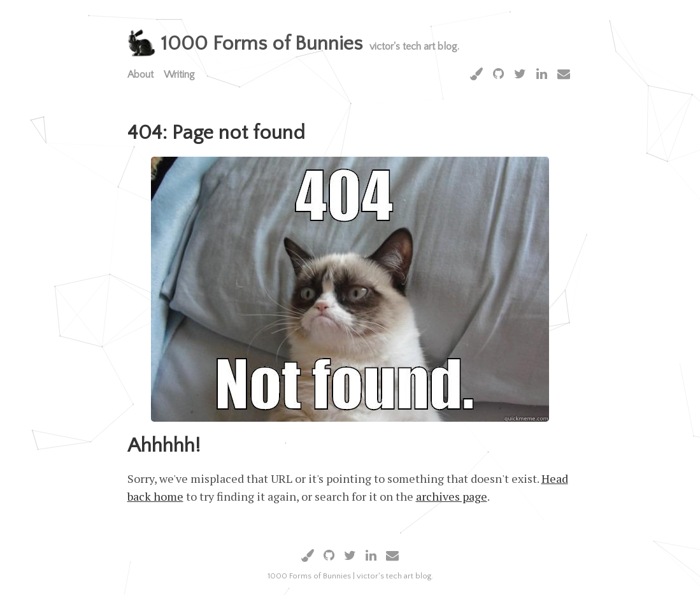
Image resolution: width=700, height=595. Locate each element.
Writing (179, 75)
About (140, 75)
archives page (452, 496)
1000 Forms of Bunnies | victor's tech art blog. (350, 576)
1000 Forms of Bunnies (261, 44)
